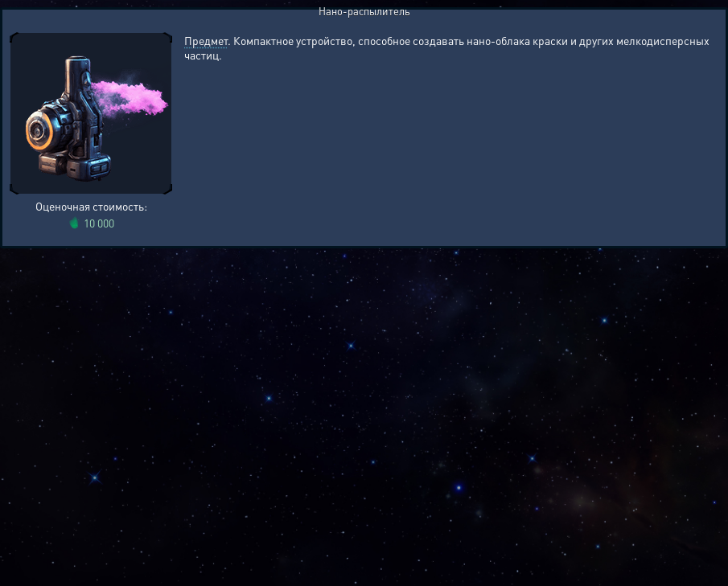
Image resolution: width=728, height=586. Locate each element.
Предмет (206, 40)
